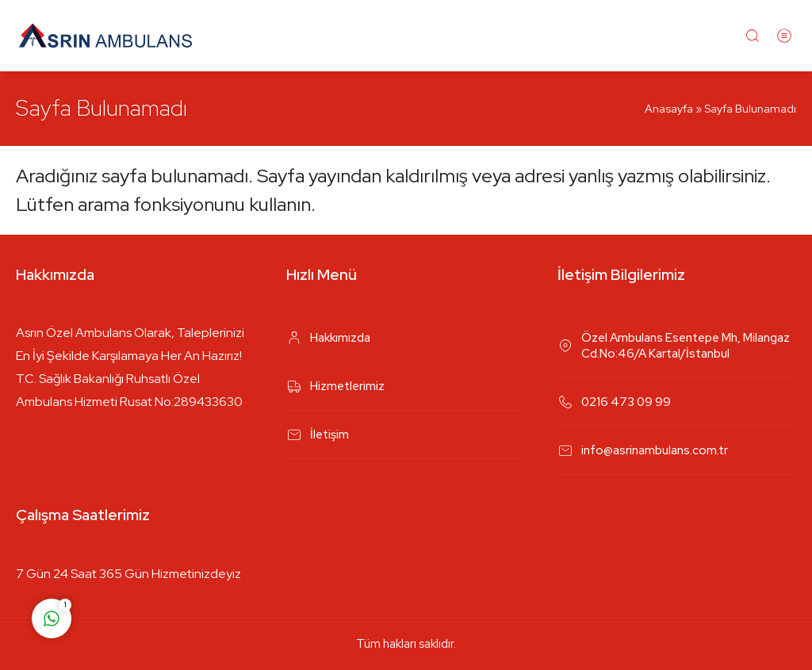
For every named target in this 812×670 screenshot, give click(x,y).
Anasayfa (669, 109)
